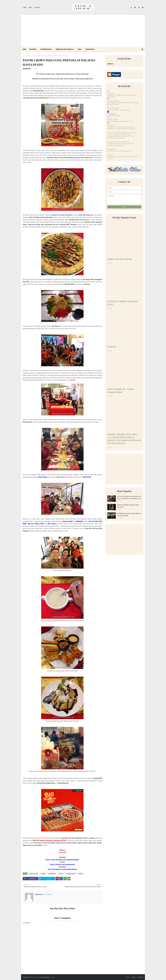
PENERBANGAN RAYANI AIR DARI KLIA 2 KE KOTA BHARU (129, 514)
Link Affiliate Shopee (114, 116)
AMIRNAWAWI (112, 114)
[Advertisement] (83, 31)
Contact (37, 7)
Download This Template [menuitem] (65, 49)
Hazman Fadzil (67, 521)
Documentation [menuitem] (46, 49)
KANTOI (112, 347)
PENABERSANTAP (71, 874)
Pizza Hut (30, 56)
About (31, 7)
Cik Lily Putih (93, 521)
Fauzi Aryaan (43, 477)
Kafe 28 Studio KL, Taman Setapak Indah (121, 390)
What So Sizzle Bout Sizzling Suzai (118, 142)
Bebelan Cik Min (112, 119)
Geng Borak (111, 125)
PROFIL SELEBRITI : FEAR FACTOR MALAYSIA (128, 506)
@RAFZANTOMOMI (113, 108)
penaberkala (27, 69)
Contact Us (140, 977)
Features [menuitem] (33, 49)
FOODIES (43, 874)
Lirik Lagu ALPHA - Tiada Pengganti (119, 110)
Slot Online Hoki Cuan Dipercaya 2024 (120, 151)
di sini (73, 380)
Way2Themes (38, 977)
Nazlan (37, 524)
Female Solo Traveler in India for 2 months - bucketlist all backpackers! (121, 137)
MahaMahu (80, 521)
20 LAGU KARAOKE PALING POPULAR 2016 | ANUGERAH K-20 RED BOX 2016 (129, 497)
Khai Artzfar (87, 477)
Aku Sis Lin (111, 93)
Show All (111, 158)
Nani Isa (31, 524)
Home (25, 7)
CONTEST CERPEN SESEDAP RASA (122, 303)
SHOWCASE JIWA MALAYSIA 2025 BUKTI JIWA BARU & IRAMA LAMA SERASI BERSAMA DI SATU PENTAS (124, 439)
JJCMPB (61, 874)
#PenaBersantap (34, 874)
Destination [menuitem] (90, 49)
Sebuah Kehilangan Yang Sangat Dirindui (120, 121)
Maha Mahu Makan (113, 101)
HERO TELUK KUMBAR (120, 259)
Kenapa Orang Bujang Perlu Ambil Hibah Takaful (123, 157)
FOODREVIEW (52, 874)
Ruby (42, 524)
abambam (111, 155)
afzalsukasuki (112, 149)
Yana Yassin (52, 524)
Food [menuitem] (79, 49)
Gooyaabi (52, 977)
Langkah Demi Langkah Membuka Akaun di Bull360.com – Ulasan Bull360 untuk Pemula (121, 128)
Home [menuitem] (24, 49)
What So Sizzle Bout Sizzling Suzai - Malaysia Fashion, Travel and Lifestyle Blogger (122, 133)
